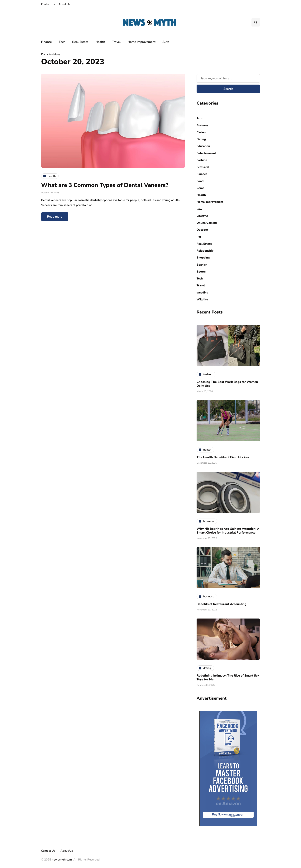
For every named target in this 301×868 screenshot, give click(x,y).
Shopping (203, 258)
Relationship (205, 251)
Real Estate (80, 42)
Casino (201, 132)
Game (200, 188)
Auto (166, 42)
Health (100, 42)
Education (203, 146)
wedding (202, 293)
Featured (203, 167)
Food (200, 181)
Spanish (202, 265)
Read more (55, 217)
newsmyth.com (62, 860)
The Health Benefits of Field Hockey (223, 457)
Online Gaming (207, 223)
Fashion (202, 160)
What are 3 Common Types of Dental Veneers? (105, 185)
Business (202, 125)
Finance (46, 42)
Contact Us (48, 4)
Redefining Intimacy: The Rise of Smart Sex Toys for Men (228, 678)
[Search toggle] (256, 22)
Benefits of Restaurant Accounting (222, 604)
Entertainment (206, 153)
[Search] (228, 78)
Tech (62, 42)
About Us (64, 4)
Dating (201, 139)
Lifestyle (202, 216)
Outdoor (202, 230)
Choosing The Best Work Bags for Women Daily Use (227, 384)
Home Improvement (142, 42)
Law (199, 209)
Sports (201, 272)
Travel (116, 42)
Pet (199, 237)
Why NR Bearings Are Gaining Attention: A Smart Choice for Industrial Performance (228, 531)
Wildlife (202, 299)
